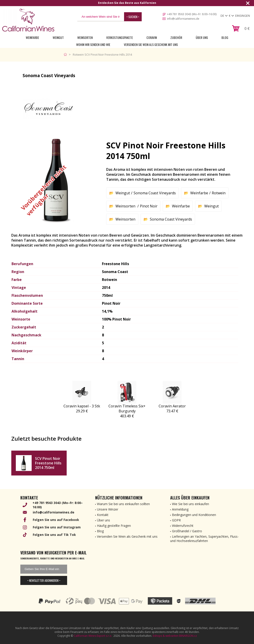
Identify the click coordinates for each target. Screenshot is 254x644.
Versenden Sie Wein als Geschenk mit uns (151, 44)
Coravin (152, 37)
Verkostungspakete (120, 37)
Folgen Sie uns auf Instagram (57, 527)
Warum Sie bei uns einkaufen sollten (123, 504)
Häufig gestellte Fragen (114, 526)
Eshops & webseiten (166, 636)
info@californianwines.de (183, 19)
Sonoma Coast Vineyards (155, 193)
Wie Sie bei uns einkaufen (190, 504)
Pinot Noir (149, 206)
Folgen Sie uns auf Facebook (56, 520)
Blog (225, 37)
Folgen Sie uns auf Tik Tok (54, 535)
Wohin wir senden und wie (93, 44)
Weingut (58, 37)
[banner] (28, 20)
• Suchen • (133, 17)
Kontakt (103, 515)
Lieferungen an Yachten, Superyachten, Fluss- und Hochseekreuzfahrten (204, 539)
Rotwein (219, 193)
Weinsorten (85, 37)
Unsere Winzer (108, 509)
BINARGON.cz (188, 636)
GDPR (176, 520)
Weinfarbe (32, 37)
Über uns (202, 37)
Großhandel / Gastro (187, 531)
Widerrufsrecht (183, 526)
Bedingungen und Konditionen (194, 515)
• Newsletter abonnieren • (44, 580)
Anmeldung (180, 509)
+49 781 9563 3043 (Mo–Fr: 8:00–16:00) (192, 14)
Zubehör (176, 37)
